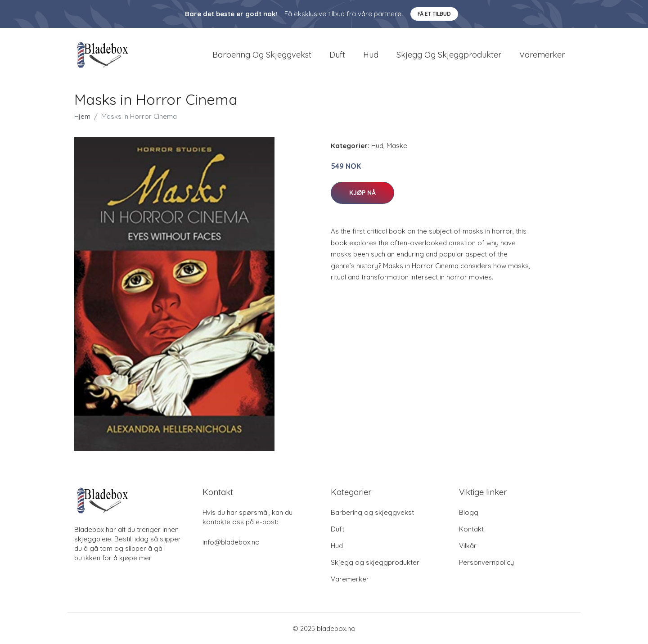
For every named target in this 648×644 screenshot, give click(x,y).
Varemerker (542, 55)
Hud (371, 55)
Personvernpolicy (486, 562)
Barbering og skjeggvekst (262, 55)
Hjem (82, 116)
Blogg (469, 512)
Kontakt (471, 529)
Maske (397, 146)
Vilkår (468, 546)
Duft (337, 55)
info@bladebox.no (231, 542)
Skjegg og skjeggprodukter (449, 55)
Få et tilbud (434, 14)
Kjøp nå (362, 193)
